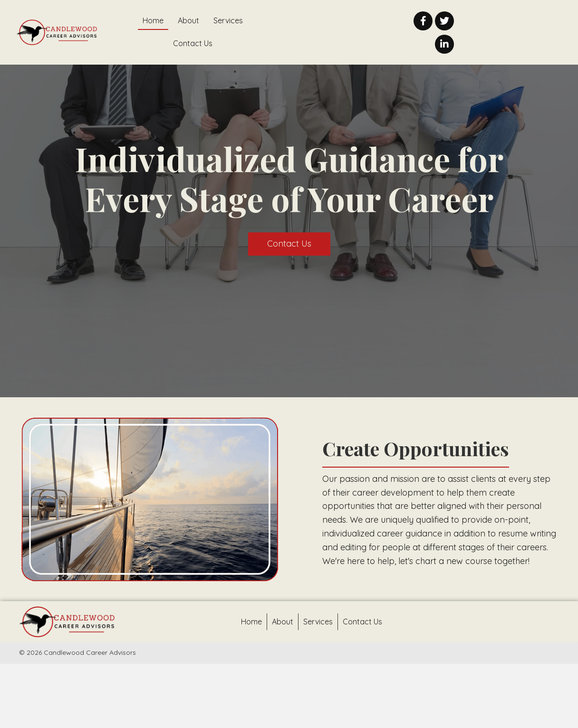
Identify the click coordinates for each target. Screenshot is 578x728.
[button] (423, 21)
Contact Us (362, 622)
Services (318, 622)
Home (251, 622)
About (283, 622)
